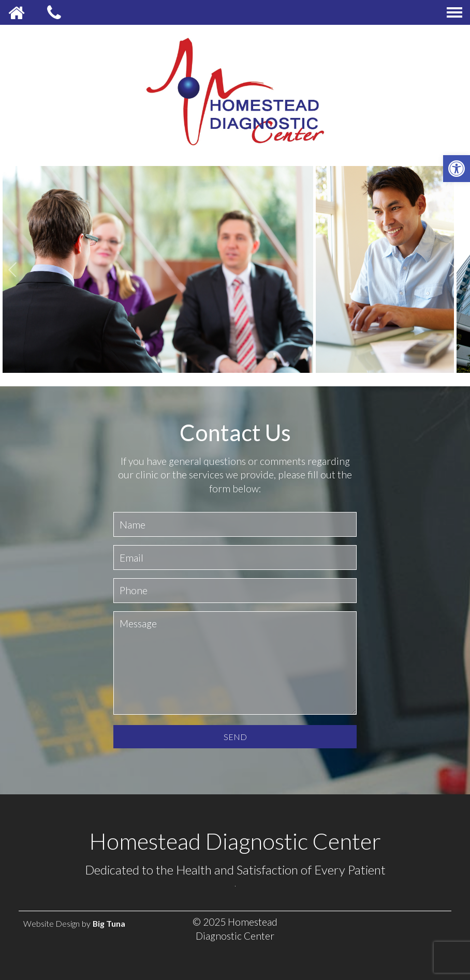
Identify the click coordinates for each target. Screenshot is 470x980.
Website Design (52, 923)
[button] (457, 169)
